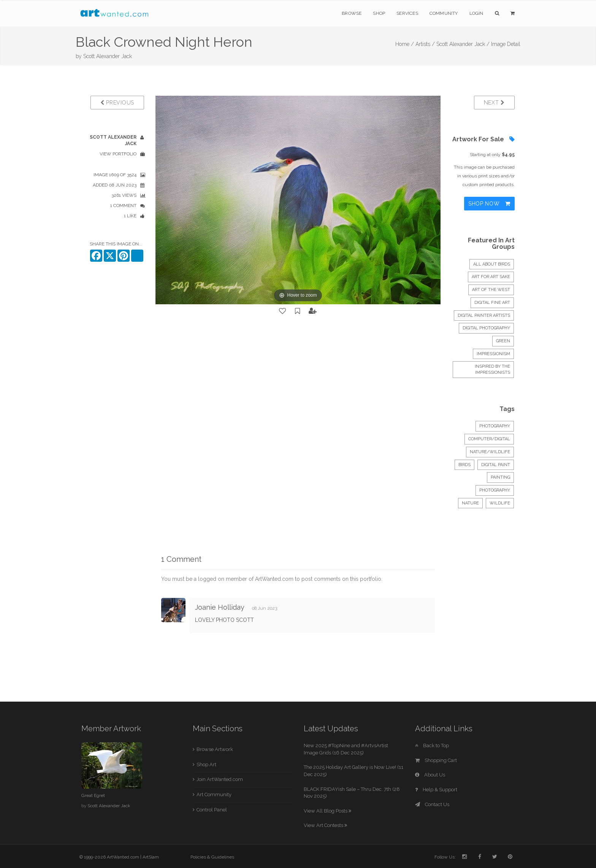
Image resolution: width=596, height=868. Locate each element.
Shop (379, 13)
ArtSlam (151, 857)
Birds (464, 465)
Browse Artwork (215, 749)
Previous (117, 103)
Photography (495, 426)
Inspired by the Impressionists (492, 369)
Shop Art (206, 764)
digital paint (496, 465)
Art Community (214, 794)
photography (495, 490)
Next (494, 103)
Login (476, 13)
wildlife (500, 503)
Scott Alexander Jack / (463, 44)
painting (500, 477)
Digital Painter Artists (484, 315)
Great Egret (93, 795)
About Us (430, 775)
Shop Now (489, 204)
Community (444, 13)
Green (503, 341)
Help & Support (436, 790)
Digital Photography (486, 328)
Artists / (425, 44)
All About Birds (492, 264)
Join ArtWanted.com (220, 779)
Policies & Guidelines (212, 857)
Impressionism (493, 354)
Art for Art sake (491, 277)
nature (470, 503)
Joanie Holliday (220, 607)
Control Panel (212, 810)
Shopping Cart (436, 760)
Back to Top (432, 745)
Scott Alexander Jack (108, 56)
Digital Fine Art (492, 303)
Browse (352, 13)
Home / (405, 44)
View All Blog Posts (327, 811)
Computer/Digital (489, 439)
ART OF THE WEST (491, 290)
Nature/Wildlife (490, 452)
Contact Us (432, 804)
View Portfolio (118, 154)
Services (407, 13)
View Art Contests (325, 825)
